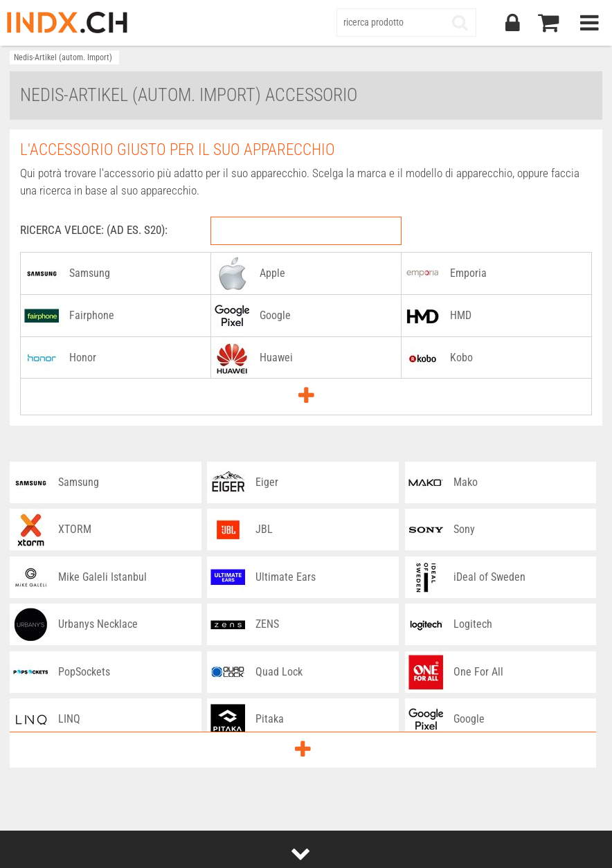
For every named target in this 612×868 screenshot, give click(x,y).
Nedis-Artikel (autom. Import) (63, 57)
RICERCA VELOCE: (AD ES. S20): (94, 230)
